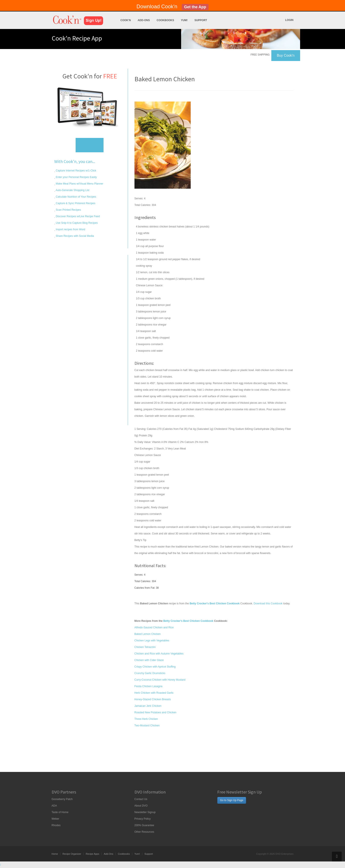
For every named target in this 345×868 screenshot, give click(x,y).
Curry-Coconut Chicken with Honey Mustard (160, 680)
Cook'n (126, 20)
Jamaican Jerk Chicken (148, 706)
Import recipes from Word (70, 229)
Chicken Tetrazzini (145, 647)
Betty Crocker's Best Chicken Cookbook (188, 621)
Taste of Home (60, 812)
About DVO (141, 806)
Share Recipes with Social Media (75, 236)
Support (201, 20)
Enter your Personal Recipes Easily (76, 177)
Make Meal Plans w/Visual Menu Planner (79, 184)
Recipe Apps (92, 854)
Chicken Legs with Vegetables (152, 641)
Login (289, 20)
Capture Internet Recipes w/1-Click (76, 171)
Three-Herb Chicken (146, 719)
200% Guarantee (144, 825)
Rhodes (56, 825)
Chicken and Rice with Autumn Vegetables (159, 654)
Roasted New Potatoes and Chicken (156, 712)
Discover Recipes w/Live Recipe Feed (77, 216)
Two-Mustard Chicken (147, 726)
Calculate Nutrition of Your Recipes (76, 197)
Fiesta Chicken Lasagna (149, 686)
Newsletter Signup (145, 812)
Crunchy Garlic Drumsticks (150, 673)
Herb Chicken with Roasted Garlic (154, 693)
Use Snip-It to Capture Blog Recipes (76, 223)
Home (55, 854)
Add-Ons (144, 20)
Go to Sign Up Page (232, 800)
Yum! (184, 20)
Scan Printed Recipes (68, 210)
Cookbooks (165, 20)
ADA (54, 806)
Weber (55, 819)
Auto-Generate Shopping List (72, 190)
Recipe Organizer (72, 854)
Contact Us (141, 799)
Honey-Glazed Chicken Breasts (153, 699)
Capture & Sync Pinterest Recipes (75, 203)
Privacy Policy (143, 819)
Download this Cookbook (268, 604)
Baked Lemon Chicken (148, 634)
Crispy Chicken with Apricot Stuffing (155, 667)
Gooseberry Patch (62, 799)
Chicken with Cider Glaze (149, 660)
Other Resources (144, 832)
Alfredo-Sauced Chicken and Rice (154, 627)
